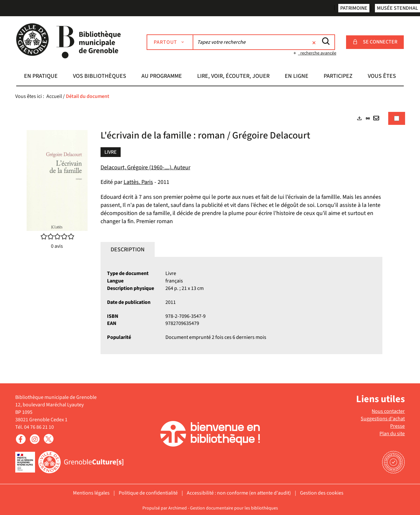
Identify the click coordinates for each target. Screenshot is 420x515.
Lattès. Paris (138, 182)
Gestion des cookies (322, 493)
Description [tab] (128, 250)
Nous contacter (388, 411)
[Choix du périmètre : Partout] (170, 42)
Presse (397, 426)
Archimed (178, 508)
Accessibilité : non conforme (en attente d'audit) (239, 493)
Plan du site (392, 434)
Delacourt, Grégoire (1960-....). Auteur (145, 168)
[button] (41, 77)
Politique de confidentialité (148, 493)
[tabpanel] (210, 239)
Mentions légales (91, 493)
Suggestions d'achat (383, 419)
